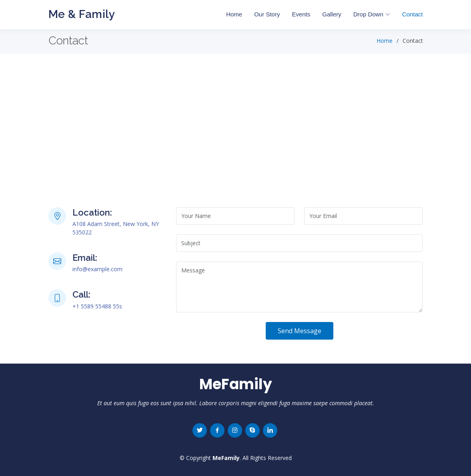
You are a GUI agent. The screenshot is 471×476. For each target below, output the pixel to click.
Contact (413, 14)
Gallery (332, 14)
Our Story (267, 14)
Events (301, 14)
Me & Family (82, 14)
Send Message (300, 331)
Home (234, 14)
